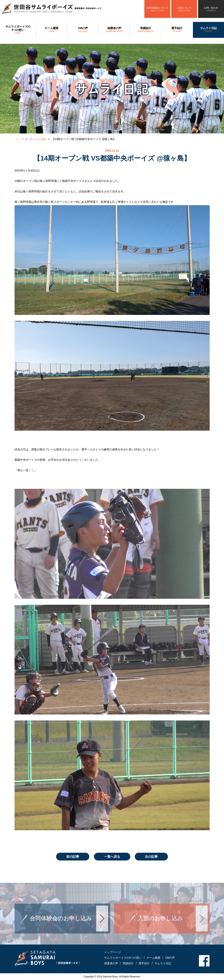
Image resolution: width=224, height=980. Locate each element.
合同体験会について (157, 9)
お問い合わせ (211, 9)
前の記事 (73, 857)
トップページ (112, 952)
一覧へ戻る (112, 857)
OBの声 (83, 30)
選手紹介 (177, 30)
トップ (20, 139)
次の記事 (151, 857)
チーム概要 (52, 30)
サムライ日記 (209, 30)
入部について (184, 9)
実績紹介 (146, 30)
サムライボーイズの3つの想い (18, 30)
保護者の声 (114, 30)
